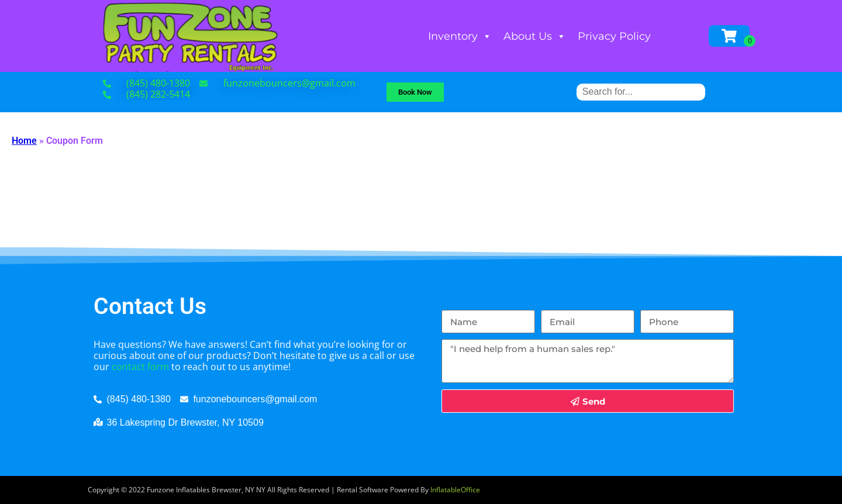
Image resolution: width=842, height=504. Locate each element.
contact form (140, 367)
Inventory (460, 36)
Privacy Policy (614, 36)
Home (24, 141)
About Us (535, 36)
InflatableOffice (455, 490)
